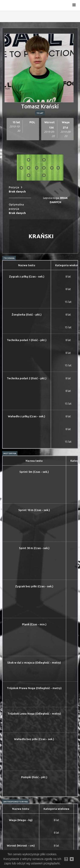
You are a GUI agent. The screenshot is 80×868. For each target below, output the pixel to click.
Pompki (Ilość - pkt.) (34, 777)
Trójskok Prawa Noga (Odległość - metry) (34, 688)
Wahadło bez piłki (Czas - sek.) (34, 739)
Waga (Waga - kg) (21, 820)
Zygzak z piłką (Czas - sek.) (27, 276)
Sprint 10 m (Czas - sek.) (34, 510)
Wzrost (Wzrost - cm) (21, 845)
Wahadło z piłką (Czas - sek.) (27, 416)
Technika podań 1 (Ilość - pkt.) (27, 340)
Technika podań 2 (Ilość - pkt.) (27, 378)
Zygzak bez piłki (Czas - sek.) (34, 586)
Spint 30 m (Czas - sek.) (34, 548)
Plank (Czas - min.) (34, 624)
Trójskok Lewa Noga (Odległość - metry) (34, 714)
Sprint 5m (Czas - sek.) (34, 472)
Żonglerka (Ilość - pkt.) (27, 314)
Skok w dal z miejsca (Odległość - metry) (34, 663)
